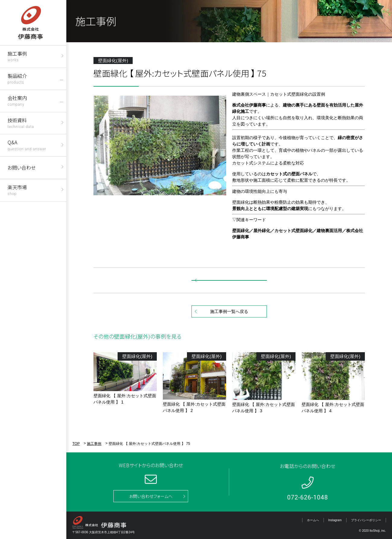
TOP (76, 444)
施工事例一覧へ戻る (229, 311)
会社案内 (17, 100)
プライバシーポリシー (366, 520)
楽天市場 (17, 190)
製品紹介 (17, 78)
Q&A (27, 145)
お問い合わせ (22, 167)
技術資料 (21, 123)
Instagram (335, 520)
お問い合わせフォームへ (151, 496)
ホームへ (313, 520)
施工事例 (17, 56)
